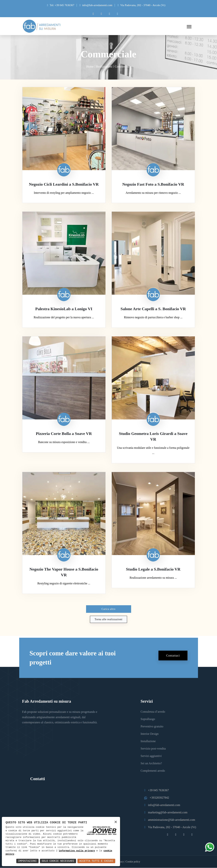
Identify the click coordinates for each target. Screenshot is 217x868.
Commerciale (123, 67)
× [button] (116, 822)
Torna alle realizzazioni (108, 619)
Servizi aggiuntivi (151, 756)
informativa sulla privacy (77, 851)
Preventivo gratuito (152, 727)
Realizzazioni (104, 67)
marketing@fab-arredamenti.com (168, 813)
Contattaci (173, 656)
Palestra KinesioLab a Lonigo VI (64, 309)
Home (90, 67)
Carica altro (108, 609)
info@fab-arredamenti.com (97, 5)
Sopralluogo (148, 719)
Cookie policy (133, 862)
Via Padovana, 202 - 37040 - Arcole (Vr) (141, 5)
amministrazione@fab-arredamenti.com (171, 820)
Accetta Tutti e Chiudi (96, 861)
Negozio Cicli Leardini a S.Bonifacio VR (64, 184)
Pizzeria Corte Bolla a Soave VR (64, 434)
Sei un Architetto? (151, 763)
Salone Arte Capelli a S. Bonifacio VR (153, 309)
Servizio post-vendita (153, 749)
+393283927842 (159, 798)
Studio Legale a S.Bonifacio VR (153, 569)
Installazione (148, 741)
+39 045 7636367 (158, 790)
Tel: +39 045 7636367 (62, 5)
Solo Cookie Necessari (58, 861)
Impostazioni (27, 861)
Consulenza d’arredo (153, 712)
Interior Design (149, 734)
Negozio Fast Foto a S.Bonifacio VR (153, 184)
